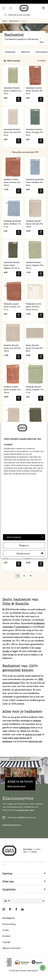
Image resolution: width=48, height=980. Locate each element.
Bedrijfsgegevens (9, 918)
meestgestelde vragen (25, 810)
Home (4, 21)
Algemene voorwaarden (12, 948)
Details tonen (30, 554)
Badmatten (26, 52)
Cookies (6, 930)
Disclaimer (7, 936)
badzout (37, 721)
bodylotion (7, 741)
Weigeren (24, 546)
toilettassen (25, 728)
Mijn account (11, 8)
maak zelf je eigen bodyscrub (16, 738)
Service (7, 873)
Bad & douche (14, 21)
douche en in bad (33, 735)
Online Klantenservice (12, 825)
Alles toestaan (25, 537)
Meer (42, 42)
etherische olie (35, 741)
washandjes (8, 627)
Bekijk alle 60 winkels (16, 786)
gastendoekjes (23, 627)
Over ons (8, 881)
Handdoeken (10, 52)
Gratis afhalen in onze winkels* (25, 2)
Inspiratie (9, 889)
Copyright (6, 942)
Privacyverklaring (9, 924)
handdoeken (39, 623)
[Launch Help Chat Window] (43, 968)
